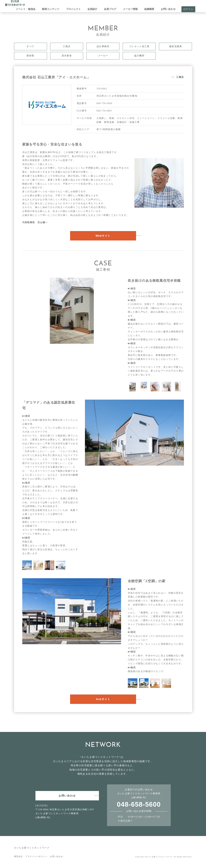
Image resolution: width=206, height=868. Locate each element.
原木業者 (67, 56)
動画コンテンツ (51, 9)
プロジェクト (73, 9)
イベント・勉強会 (26, 9)
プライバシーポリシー (36, 856)
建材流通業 (176, 46)
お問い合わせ (168, 9)
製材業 (30, 56)
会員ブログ (110, 9)
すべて (30, 46)
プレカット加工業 (139, 46)
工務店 (67, 46)
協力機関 (139, 56)
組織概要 (149, 9)
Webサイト (103, 236)
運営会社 (18, 856)
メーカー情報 (130, 9)
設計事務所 (103, 46)
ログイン (188, 9)
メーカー (103, 56)
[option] (72, 311)
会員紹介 (92, 9)
